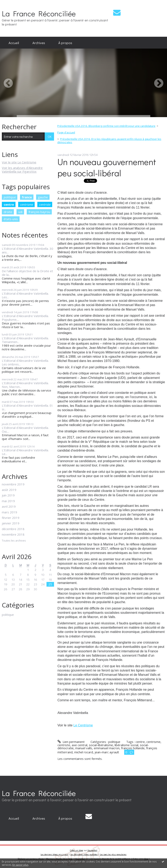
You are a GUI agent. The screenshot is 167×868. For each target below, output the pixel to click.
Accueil (14, 43)
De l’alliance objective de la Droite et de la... (27, 273)
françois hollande (133, 748)
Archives (39, 43)
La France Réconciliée (39, 13)
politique (10, 197)
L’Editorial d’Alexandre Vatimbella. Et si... (27, 407)
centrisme (27, 204)
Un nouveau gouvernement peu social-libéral (107, 167)
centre (9, 204)
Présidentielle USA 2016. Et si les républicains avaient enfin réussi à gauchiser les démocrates (109, 141)
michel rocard (84, 752)
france (27, 197)
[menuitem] (14, 43)
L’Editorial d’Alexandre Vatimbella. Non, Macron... (25, 385)
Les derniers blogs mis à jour (54, 854)
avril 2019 (9, 506)
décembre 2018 (13, 529)
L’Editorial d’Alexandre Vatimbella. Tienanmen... (25, 340)
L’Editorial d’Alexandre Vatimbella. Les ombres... (25, 362)
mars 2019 (9, 512)
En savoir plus (20, 865)
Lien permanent (71, 742)
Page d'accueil (66, 132)
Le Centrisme (83, 725)
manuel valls (84, 748)
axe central (80, 745)
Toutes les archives (14, 541)
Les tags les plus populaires (113, 854)
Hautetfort (92, 850)
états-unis (11, 219)
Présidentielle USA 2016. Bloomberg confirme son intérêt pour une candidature (106, 126)
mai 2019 (8, 501)
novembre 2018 (13, 534)
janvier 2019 (11, 523)
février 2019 (11, 518)
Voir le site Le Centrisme (19, 162)
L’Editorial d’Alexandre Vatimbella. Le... (25, 452)
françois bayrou (39, 212)
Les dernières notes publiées (84, 854)
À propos (65, 43)
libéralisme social (126, 745)
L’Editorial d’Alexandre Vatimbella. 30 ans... (28, 250)
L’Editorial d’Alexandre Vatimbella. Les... (25, 295)
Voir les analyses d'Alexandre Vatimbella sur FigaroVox (22, 170)
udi (20, 212)
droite (8, 212)
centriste (45, 204)
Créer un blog (76, 850)
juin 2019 (8, 495)
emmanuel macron (107, 748)
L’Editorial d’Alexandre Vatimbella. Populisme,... (25, 318)
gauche (43, 197)
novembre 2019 (13, 484)
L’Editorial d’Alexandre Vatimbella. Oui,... (25, 430)
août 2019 (9, 490)
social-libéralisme (101, 745)
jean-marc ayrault (107, 752)
